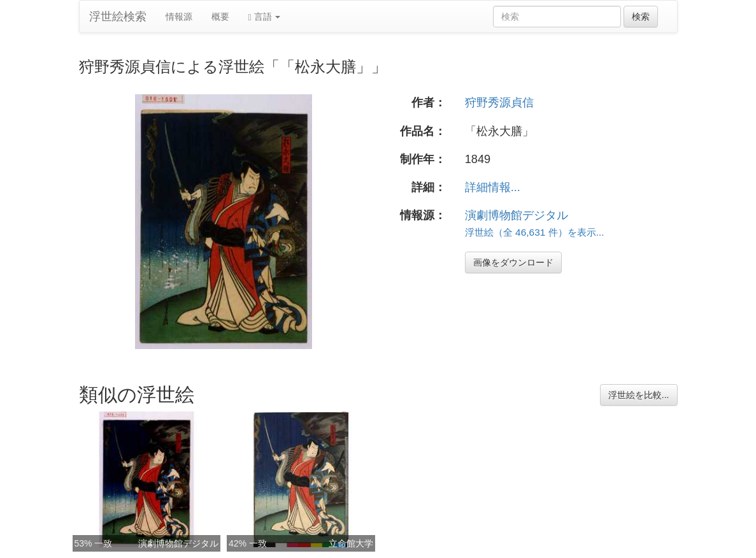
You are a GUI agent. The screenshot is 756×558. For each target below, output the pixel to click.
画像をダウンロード (513, 262)
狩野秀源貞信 (499, 103)
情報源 (179, 17)
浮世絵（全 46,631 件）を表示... (535, 232)
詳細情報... (493, 187)
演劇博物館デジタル (517, 215)
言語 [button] (265, 17)
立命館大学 (351, 543)
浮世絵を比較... (639, 395)
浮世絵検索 (118, 17)
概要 (220, 17)
